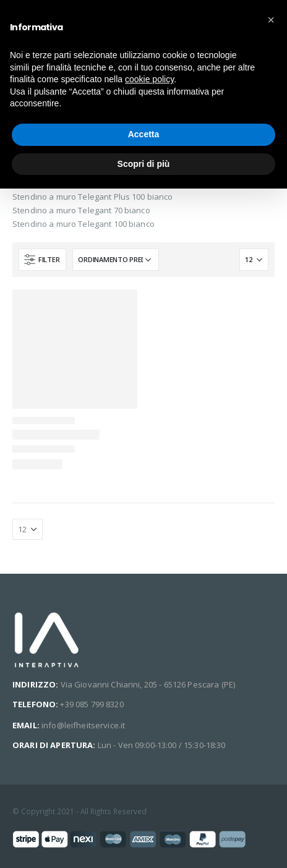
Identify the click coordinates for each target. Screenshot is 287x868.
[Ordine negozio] (116, 260)
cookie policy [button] (149, 79)
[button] (271, 20)
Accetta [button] (144, 134)
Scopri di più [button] (144, 164)
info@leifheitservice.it (83, 725)
